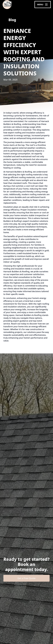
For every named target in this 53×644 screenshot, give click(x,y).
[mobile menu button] (43, 5)
